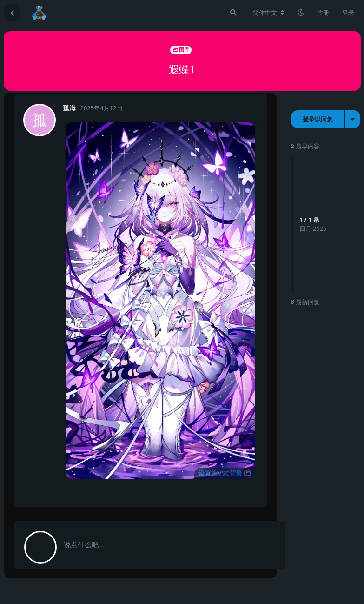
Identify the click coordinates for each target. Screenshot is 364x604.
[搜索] (233, 13)
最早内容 (305, 146)
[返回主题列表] (12, 13)
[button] (160, 301)
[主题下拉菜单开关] (353, 119)
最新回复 (305, 302)
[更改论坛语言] (269, 13)
